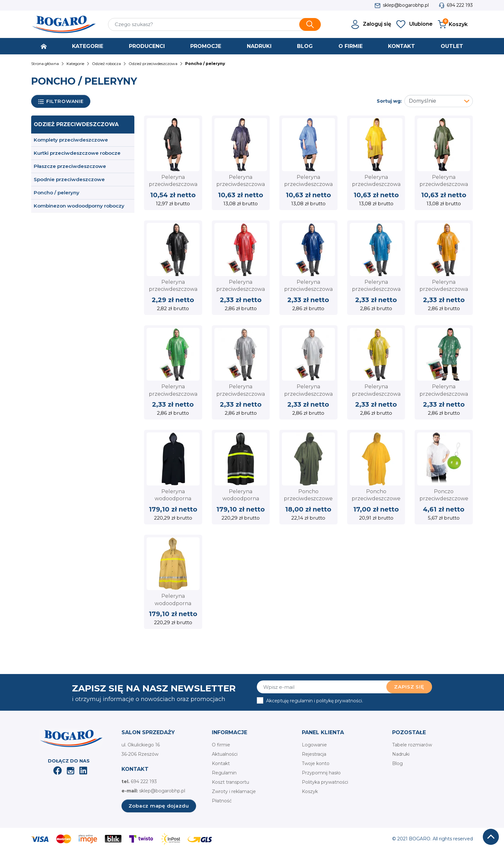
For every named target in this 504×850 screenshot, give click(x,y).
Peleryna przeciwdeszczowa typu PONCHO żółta (376, 184)
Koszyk (310, 791)
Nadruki (401, 754)
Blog (397, 763)
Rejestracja (314, 754)
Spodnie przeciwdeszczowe (69, 179)
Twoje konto (316, 763)
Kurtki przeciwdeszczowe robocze (77, 153)
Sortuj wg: (389, 101)
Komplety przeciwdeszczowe (71, 140)
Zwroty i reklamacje (234, 791)
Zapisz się (409, 687)
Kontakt (221, 763)
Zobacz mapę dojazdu (159, 806)
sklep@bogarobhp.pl (406, 5)
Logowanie (314, 745)
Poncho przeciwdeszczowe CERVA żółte (376, 499)
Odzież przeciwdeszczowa (76, 124)
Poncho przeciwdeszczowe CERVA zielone (308, 499)
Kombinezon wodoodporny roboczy (79, 206)
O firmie (221, 745)
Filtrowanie (61, 102)
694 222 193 (460, 5)
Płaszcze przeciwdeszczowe (70, 166)
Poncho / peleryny (57, 193)
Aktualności (225, 754)
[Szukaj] (214, 24)
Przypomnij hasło (321, 773)
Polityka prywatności (325, 782)
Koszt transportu (230, 782)
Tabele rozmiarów (412, 745)
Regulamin (224, 773)
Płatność (222, 801)
